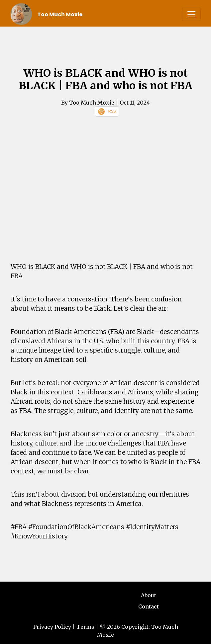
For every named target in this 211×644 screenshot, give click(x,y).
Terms (85, 627)
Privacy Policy (52, 627)
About (149, 595)
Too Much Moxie (60, 14)
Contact (149, 606)
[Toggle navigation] (191, 14)
